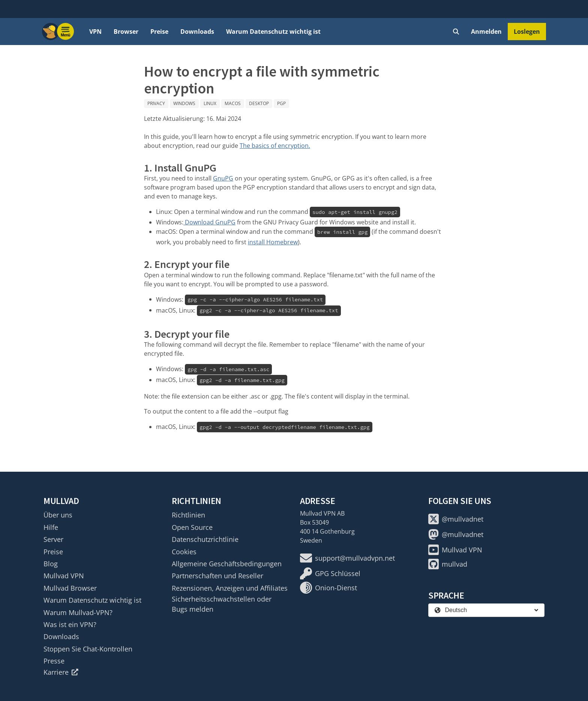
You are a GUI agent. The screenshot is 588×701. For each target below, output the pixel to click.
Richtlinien (188, 515)
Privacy (156, 103)
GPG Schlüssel (330, 573)
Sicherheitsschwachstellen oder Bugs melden (222, 604)
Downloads (197, 32)
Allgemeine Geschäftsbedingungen (227, 564)
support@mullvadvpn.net (347, 558)
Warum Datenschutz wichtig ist (273, 32)
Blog (51, 564)
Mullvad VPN (64, 576)
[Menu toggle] (66, 32)
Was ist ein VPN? (70, 624)
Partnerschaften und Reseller (217, 576)
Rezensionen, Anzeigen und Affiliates (230, 588)
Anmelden (486, 32)
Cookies (184, 552)
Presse (54, 661)
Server (53, 539)
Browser (126, 32)
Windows (184, 103)
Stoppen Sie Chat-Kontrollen (88, 649)
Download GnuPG (209, 222)
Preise (159, 32)
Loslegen (527, 32)
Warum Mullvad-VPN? (78, 612)
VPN (95, 32)
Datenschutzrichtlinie (205, 539)
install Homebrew (273, 242)
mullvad (448, 564)
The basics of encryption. (275, 146)
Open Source (192, 527)
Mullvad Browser (70, 588)
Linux (210, 103)
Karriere (61, 672)
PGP (281, 103)
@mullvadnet (456, 519)
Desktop (259, 103)
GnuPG (223, 178)
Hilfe (51, 527)
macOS (233, 103)
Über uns (58, 515)
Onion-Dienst (328, 588)
